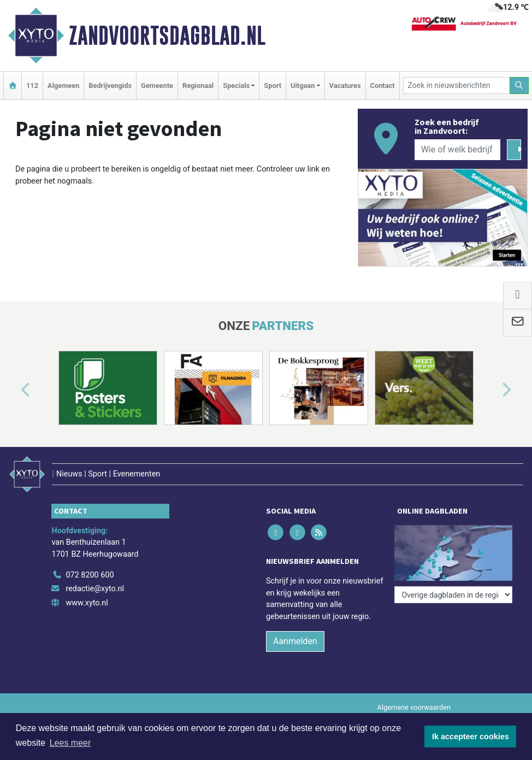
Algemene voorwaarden (414, 707)
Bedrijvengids (110, 86)
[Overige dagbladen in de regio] (453, 595)
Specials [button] (236, 86)
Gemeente (157, 86)
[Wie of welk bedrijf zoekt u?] (457, 150)
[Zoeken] (519, 86)
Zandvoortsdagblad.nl (167, 36)
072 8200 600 (90, 575)
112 (32, 86)
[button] (13, 390)
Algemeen (63, 86)
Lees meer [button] (70, 743)
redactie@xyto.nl (95, 589)
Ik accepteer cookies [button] (471, 737)
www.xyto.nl (87, 603)
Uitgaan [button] (303, 86)
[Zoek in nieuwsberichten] (457, 86)
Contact (383, 86)
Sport (273, 86)
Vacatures (345, 86)
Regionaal (198, 86)
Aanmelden (295, 641)
